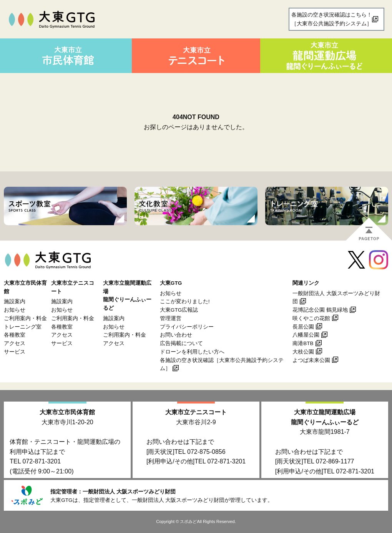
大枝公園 (303, 352)
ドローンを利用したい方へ (192, 352)
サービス (15, 352)
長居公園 (303, 327)
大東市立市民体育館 (67, 412)
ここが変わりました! (185, 301)
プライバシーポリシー (187, 327)
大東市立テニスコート (196, 412)
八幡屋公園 (306, 335)
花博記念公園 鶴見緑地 (320, 310)
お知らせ (15, 310)
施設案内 (15, 301)
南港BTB (303, 343)
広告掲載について (181, 343)
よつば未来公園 (311, 360)
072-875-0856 (206, 452)
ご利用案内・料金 (25, 318)
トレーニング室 (23, 327)
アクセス (15, 343)
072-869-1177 (335, 461)
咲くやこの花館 (311, 318)
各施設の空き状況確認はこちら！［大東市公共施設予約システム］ (332, 19)
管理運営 (171, 318)
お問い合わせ (176, 335)
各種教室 (15, 335)
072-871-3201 (42, 461)
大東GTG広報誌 (179, 310)
